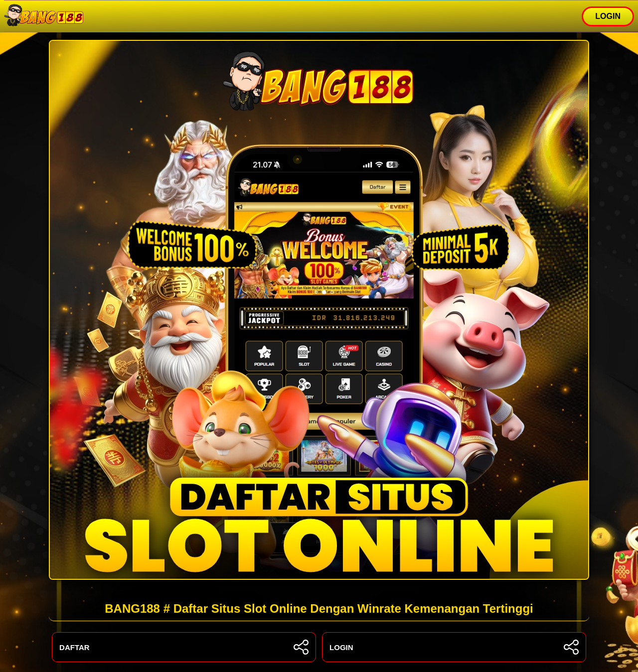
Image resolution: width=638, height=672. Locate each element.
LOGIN (608, 16)
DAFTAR (184, 647)
